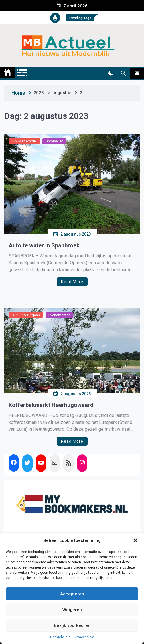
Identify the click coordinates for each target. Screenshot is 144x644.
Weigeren (72, 610)
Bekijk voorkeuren (72, 625)
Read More (72, 282)
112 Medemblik (24, 141)
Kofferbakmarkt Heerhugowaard (51, 405)
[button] (135, 540)
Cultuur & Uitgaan (26, 315)
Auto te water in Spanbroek (44, 245)
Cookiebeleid (60, 637)
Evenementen (59, 315)
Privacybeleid (84, 637)
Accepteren (72, 594)
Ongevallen (54, 141)
